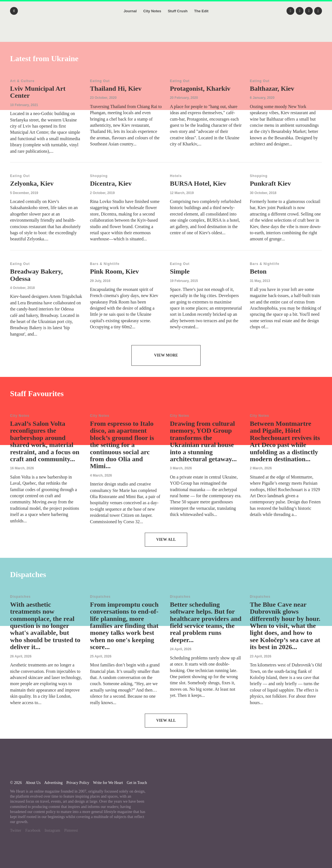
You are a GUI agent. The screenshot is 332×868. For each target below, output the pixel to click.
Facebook (33, 830)
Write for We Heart (108, 783)
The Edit (201, 11)
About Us (33, 783)
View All (166, 540)
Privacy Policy (78, 783)
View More (166, 355)
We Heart (166, 34)
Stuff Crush (178, 11)
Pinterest (71, 830)
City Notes (152, 11)
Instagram (52, 830)
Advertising (53, 783)
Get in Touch (137, 783)
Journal (130, 11)
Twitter (16, 830)
